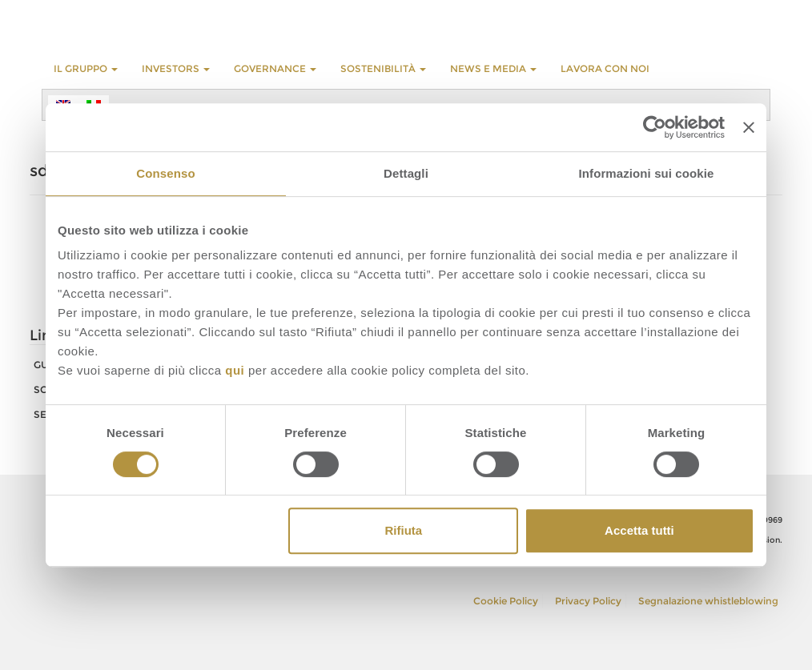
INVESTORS (176, 68)
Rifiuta (404, 530)
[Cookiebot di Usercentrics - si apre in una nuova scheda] (655, 127)
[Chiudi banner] (749, 127)
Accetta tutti (639, 530)
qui (235, 370)
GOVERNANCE (275, 68)
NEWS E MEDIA (493, 68)
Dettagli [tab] (406, 173)
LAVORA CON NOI (605, 68)
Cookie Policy (506, 601)
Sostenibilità (383, 68)
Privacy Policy (588, 601)
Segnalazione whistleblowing (708, 601)
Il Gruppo (86, 68)
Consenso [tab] (165, 173)
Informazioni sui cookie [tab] (647, 173)
